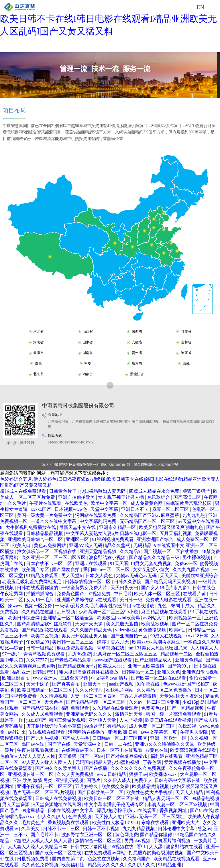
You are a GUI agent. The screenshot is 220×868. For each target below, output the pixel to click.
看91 (142, 847)
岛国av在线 (33, 744)
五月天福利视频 (176, 533)
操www (15, 606)
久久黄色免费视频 (40, 865)
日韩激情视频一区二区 (88, 582)
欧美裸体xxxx (164, 774)
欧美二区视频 (45, 636)
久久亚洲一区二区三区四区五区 (54, 557)
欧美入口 (22, 545)
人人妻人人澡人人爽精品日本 (38, 847)
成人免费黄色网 (147, 503)
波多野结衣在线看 (185, 847)
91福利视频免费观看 (113, 539)
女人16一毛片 (40, 600)
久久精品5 (131, 551)
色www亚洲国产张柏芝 (187, 684)
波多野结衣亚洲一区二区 (87, 835)
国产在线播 (96, 768)
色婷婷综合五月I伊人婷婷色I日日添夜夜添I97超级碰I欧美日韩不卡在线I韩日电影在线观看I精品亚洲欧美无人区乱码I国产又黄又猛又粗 (108, 19)
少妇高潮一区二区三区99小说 (109, 612)
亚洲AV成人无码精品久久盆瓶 (100, 545)
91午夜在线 (149, 684)
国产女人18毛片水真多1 (166, 588)
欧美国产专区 (36, 570)
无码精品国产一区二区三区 (148, 521)
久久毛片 (17, 503)
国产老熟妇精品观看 (71, 660)
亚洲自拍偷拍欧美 (77, 497)
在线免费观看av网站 (105, 853)
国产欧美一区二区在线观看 (159, 678)
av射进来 (17, 732)
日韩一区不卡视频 (102, 829)
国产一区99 (92, 756)
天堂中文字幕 (105, 509)
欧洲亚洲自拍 (16, 678)
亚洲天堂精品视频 (99, 551)
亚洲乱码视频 (70, 780)
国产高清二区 (188, 497)
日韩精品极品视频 (45, 533)
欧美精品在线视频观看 (177, 859)
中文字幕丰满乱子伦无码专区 (115, 804)
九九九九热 (194, 515)
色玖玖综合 (159, 497)
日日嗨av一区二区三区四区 (120, 738)
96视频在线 (123, 847)
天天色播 (54, 702)
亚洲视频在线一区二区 (31, 774)
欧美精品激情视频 (151, 786)
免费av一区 (186, 564)
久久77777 (37, 660)
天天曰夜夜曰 (125, 588)
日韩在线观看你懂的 (38, 588)
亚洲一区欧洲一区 (169, 738)
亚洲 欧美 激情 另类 (33, 780)
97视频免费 (100, 594)
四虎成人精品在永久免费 (155, 491)
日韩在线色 (205, 588)
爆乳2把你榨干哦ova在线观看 (127, 810)
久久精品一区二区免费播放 (165, 690)
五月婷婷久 (87, 786)
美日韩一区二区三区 (73, 642)
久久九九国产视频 (192, 570)
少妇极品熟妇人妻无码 (103, 491)
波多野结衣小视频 (108, 557)
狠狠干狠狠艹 (197, 491)
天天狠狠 (68, 756)
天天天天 (170, 576)
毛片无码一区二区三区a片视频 (44, 792)
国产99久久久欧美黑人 (59, 768)
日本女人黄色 (100, 576)
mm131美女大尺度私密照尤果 (158, 648)
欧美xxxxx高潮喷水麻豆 (157, 642)
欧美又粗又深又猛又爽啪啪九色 (172, 527)
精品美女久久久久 (107, 865)
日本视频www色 (71, 509)
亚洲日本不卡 (135, 509)
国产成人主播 (76, 738)
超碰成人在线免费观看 (23, 491)
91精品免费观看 (43, 576)
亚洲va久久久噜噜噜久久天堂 (165, 744)
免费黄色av (153, 708)
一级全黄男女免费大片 (85, 588)
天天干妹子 (38, 684)
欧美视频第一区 (186, 618)
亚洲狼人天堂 (103, 720)
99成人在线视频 (167, 636)
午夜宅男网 (12, 594)
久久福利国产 (137, 859)
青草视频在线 (111, 648)
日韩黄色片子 (63, 491)
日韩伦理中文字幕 (177, 829)
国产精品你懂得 (157, 835)
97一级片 (12, 654)
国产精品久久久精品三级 (155, 557)
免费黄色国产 (71, 594)
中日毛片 (123, 594)
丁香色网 (152, 762)
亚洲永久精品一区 (118, 527)
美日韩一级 (131, 600)
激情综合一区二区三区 (99, 841)
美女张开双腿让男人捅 (85, 636)
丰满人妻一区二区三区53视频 (178, 804)
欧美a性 (177, 630)
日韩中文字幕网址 (89, 847)
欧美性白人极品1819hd (116, 823)
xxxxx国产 (42, 509)
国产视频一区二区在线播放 (172, 551)
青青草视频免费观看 (45, 654)
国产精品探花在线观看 (45, 630)
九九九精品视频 (139, 829)
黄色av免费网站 (50, 545)
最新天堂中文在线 (78, 527)
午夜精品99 (38, 642)
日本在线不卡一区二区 (50, 564)
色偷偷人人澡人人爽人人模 (28, 756)
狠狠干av (138, 774)
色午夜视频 (80, 817)
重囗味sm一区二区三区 (107, 570)
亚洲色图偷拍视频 (200, 672)
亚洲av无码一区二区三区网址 (155, 817)
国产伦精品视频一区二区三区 (96, 702)
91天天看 (119, 564)
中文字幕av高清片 (110, 678)
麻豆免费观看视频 (76, 648)
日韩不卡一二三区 (62, 829)
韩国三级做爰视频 (68, 720)
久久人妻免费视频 (76, 774)
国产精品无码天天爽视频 (170, 582)
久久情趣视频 (54, 696)
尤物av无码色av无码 (137, 576)
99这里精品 (34, 810)
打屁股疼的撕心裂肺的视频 (157, 853)
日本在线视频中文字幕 (71, 810)
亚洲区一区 (78, 539)
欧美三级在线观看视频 (169, 720)
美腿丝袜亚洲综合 (200, 576)
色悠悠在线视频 (104, 859)
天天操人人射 (109, 817)
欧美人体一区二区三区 (158, 594)
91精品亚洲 (170, 865)
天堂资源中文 (88, 744)
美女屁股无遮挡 (123, 624)
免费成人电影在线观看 (169, 600)
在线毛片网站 (120, 690)
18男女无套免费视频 (152, 564)
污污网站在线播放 (87, 732)
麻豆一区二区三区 (171, 509)
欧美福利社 (73, 865)
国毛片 (94, 780)
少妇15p (190, 702)
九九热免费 (80, 654)
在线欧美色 (77, 503)
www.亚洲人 (46, 678)
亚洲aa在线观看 (91, 564)
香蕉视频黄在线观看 (69, 823)
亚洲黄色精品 (189, 660)
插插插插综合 (40, 594)
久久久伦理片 (89, 690)
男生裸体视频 (197, 557)
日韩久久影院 (128, 582)
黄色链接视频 (153, 630)
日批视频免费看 (34, 859)
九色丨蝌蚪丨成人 (176, 606)
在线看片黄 (195, 594)
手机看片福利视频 (172, 841)
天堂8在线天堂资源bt (181, 696)
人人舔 (156, 847)
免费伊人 (143, 780)
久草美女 (31, 829)
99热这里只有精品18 (105, 726)
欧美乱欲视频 (156, 624)
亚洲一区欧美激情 (147, 666)
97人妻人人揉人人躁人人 (47, 762)
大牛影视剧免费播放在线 (31, 527)
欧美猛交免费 (116, 786)
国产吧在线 (60, 744)
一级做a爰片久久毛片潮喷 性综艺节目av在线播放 (105, 606)
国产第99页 (180, 666)
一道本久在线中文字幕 (54, 521)
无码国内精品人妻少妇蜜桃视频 (108, 762)
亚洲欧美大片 (186, 823)
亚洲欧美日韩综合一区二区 (36, 539)
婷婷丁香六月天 (113, 642)
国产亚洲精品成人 (154, 660)
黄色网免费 (127, 835)
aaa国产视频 (122, 684)
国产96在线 (201, 810)
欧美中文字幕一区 (110, 503)
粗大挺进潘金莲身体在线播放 (89, 672)
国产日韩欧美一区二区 (101, 792)
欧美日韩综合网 (24, 618)
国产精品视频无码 (77, 666)
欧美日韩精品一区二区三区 (45, 690)
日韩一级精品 (40, 648)
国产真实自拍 (66, 684)
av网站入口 (155, 618)
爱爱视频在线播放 (183, 762)
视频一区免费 (39, 606)
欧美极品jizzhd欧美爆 (119, 618)
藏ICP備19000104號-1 (117, 465)
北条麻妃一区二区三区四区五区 (126, 654)
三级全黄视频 (75, 678)
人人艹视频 (131, 720)
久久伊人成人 (118, 780)
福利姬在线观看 (167, 756)
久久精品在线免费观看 (116, 708)
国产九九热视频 (43, 738)
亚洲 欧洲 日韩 (123, 732)
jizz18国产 (36, 720)
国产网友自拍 (66, 570)
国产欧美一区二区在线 (59, 853)
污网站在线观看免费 (96, 515)
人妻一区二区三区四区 (94, 696)
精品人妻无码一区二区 (166, 798)
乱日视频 (66, 612)
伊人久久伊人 (52, 817)
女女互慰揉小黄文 (152, 570)
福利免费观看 (76, 708)
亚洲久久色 (168, 672)
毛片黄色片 (34, 823)
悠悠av (204, 829)
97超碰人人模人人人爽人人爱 (43, 841)
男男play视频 (138, 841)
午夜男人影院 (195, 732)
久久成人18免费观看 (43, 714)
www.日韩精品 (112, 774)
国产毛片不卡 (45, 835)
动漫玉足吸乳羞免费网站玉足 (32, 582)
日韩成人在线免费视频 (59, 798)
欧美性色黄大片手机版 (150, 792)
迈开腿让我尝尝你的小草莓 (54, 726)
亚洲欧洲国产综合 (156, 539)
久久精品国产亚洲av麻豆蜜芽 (150, 515)
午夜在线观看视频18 (38, 750)
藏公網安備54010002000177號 (156, 465)
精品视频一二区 (177, 654)
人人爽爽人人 (204, 648)
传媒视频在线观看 (47, 732)
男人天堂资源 (16, 804)
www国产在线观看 (114, 660)
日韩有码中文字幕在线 (178, 780)
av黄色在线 (157, 750)
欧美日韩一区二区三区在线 (112, 798)
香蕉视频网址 (174, 810)
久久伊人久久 (142, 865)
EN (200, 7)
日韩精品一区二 (138, 672)
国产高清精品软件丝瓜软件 (45, 624)
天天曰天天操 (89, 624)
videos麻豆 (126, 630)
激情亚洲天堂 (129, 714)
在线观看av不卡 (78, 750)
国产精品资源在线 (40, 708)
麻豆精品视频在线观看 (165, 612)
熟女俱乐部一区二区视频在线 (47, 551)
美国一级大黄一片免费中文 (45, 515)
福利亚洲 (21, 672)
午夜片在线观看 (46, 503)
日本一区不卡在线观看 (120, 750)
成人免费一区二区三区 (152, 726)
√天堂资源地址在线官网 (57, 804)
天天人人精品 (190, 792)
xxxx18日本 (197, 636)
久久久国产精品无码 (92, 630)
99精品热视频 (205, 798)
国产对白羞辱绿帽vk (127, 756)
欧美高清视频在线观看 (194, 750)
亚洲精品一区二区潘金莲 (69, 618)
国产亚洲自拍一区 (129, 636)
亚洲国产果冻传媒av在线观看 (87, 600)
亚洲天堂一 (95, 684)
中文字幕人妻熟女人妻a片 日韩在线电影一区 (112, 533)
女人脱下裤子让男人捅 (121, 497)
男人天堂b (72, 576)
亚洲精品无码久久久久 (89, 714)
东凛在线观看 (156, 823)
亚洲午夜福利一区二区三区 (45, 786)
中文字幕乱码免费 (99, 521)
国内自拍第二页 (69, 859)
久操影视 (188, 726)
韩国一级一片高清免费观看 (174, 714)
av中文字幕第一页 (159, 732)
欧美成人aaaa (112, 666)
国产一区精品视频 (186, 708)
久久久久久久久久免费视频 (139, 768)
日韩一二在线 (119, 744)
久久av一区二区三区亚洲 (155, 702)
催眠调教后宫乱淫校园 (189, 503)
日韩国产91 (45, 672)
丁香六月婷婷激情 (139, 696)
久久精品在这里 (38, 612)
